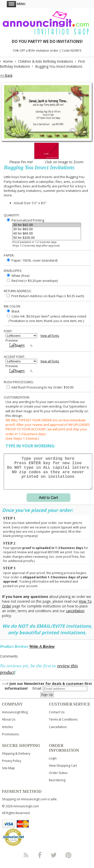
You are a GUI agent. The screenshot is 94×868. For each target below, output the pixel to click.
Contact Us (57, 718)
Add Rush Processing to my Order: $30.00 (40, 387)
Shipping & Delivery (16, 760)
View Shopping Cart (63, 772)
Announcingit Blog (15, 718)
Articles (7, 733)
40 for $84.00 (47, 234)
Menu (16, 4)
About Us (9, 725)
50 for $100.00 (47, 238)
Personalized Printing (25, 220)
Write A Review (42, 652)
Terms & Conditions (63, 725)
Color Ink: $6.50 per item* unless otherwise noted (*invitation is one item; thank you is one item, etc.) (46, 319)
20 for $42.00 (47, 225)
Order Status (58, 779)
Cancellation (58, 733)
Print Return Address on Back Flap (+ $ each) (45, 296)
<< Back (6, 75)
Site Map (8, 774)
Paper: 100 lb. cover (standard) (32, 260)
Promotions (10, 740)
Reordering (57, 786)
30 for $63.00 (47, 229)
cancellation (75, 617)
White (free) (18, 276)
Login (53, 764)
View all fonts (50, 336)
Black (13, 311)
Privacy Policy (12, 767)
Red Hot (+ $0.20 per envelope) (32, 281)
